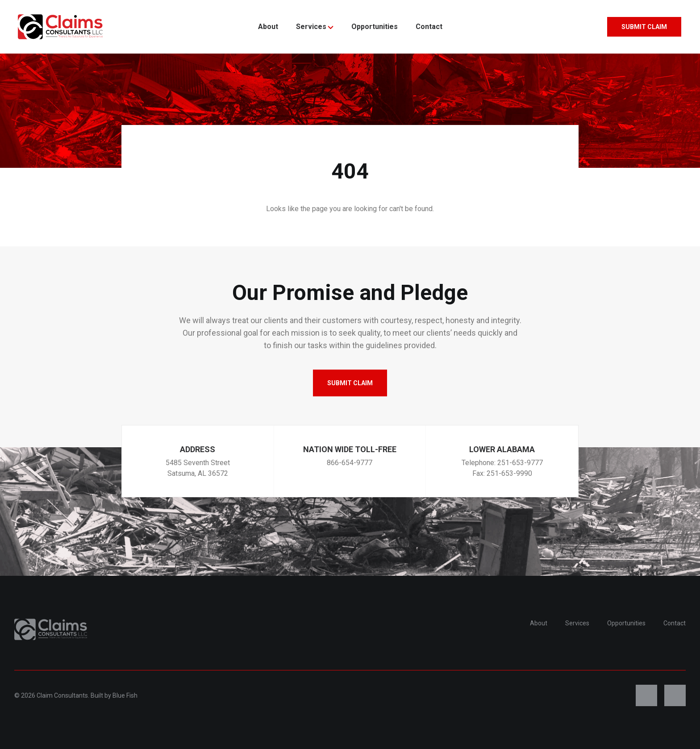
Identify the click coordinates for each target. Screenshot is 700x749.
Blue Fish (125, 695)
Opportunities (375, 27)
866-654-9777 (350, 463)
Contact (429, 27)
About (268, 27)
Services (315, 27)
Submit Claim (644, 27)
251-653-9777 (520, 463)
